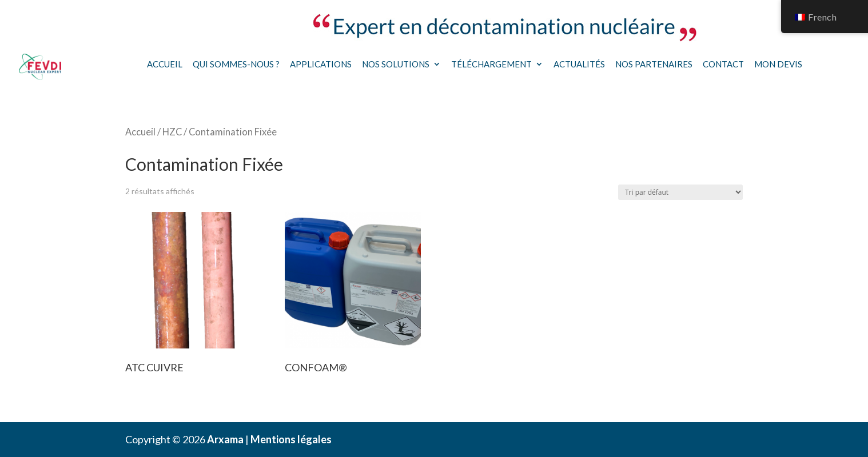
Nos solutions (396, 64)
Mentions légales (291, 439)
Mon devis (778, 64)
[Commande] (680, 192)
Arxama (225, 439)
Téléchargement (491, 64)
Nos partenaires (654, 64)
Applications (321, 64)
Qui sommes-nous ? (236, 64)
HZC (172, 132)
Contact (723, 64)
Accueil (165, 64)
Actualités (579, 64)
